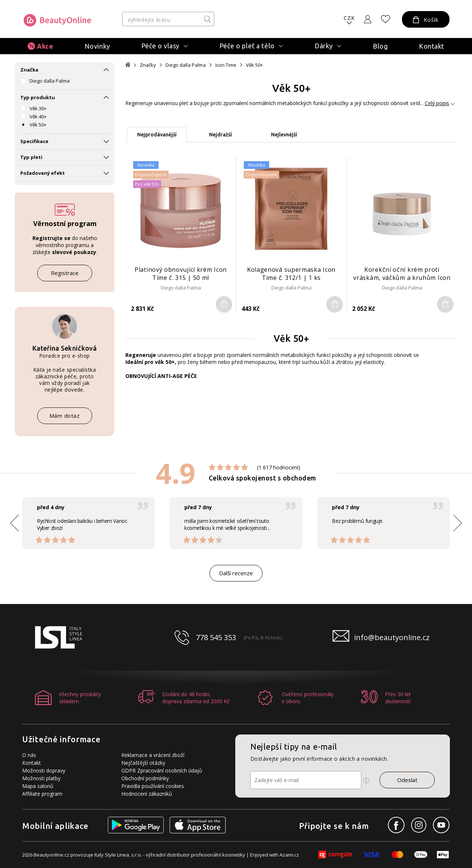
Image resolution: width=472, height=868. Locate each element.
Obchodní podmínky (145, 778)
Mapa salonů (38, 786)
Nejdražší (221, 135)
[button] (458, 523)
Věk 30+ (38, 108)
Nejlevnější (284, 135)
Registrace (65, 273)
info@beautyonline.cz (392, 637)
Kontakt (432, 46)
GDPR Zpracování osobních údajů (162, 770)
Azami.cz (289, 855)
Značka (29, 70)
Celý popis (437, 103)
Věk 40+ (38, 117)
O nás (29, 755)
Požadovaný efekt (43, 173)
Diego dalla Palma (50, 81)
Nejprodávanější (157, 135)
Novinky (97, 46)
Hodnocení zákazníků (147, 794)
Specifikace (34, 141)
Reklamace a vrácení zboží (153, 755)
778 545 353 (216, 637)
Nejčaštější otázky (143, 763)
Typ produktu (38, 97)
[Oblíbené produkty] (386, 19)
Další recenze (236, 573)
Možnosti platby (41, 778)
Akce (45, 46)
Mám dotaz (65, 416)
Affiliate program (42, 794)
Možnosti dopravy (44, 770)
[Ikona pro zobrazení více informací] (366, 781)
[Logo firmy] (57, 20)
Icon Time (226, 65)
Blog (380, 46)
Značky (148, 65)
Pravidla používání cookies (153, 786)
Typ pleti (31, 157)
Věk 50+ (38, 125)
